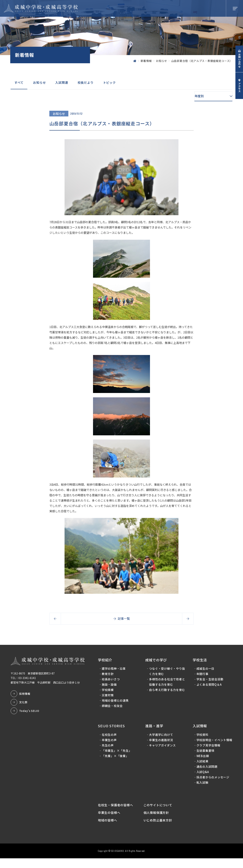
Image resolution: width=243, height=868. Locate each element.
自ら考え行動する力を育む (166, 694)
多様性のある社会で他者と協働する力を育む (166, 684)
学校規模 (108, 692)
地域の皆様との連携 (116, 702)
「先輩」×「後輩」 (116, 758)
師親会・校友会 (113, 708)
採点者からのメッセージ (213, 785)
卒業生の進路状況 (161, 742)
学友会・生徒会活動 (210, 681)
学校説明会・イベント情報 (213, 745)
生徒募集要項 (205, 758)
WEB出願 (202, 763)
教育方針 (108, 676)
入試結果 (202, 769)
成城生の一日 (205, 671)
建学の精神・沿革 (114, 671)
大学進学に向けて (161, 737)
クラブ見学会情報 (208, 753)
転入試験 (202, 790)
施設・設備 (110, 687)
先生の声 (108, 747)
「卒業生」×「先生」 (118, 753)
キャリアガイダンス (163, 747)
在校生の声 (110, 737)
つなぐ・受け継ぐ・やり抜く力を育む (166, 673)
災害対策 (108, 697)
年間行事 (202, 676)
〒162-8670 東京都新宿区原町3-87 (33, 675)
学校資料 (202, 737)
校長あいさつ (112, 681)
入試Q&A (202, 779)
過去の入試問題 (207, 774)
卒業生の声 (110, 742)
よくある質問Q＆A (209, 687)
